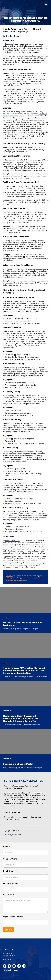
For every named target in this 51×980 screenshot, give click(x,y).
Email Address (10, 871)
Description (8, 895)
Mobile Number (11, 884)
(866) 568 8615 (7, 959)
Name (7, 847)
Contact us (9, 576)
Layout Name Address (13, 917)
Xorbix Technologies (12, 541)
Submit (8, 930)
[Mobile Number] (25, 889)
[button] (46, 4)
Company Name (11, 859)
